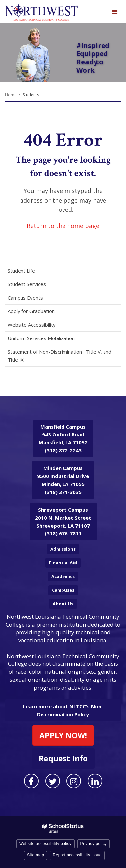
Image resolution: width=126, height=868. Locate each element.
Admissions (63, 549)
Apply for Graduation (31, 311)
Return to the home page (63, 226)
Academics (63, 576)
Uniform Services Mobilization (41, 338)
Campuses (63, 590)
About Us (63, 604)
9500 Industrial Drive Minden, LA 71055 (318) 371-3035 (63, 480)
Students (31, 95)
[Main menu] (114, 12)
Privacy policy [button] (94, 844)
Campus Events (25, 298)
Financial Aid (63, 563)
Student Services (27, 284)
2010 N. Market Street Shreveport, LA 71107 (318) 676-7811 (63, 522)
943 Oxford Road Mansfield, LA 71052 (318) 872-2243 (63, 438)
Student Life (21, 271)
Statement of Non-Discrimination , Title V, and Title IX (60, 356)
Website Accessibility (32, 325)
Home (11, 95)
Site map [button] (36, 855)
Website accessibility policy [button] (45, 844)
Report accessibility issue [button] (77, 855)
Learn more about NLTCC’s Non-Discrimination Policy (63, 710)
